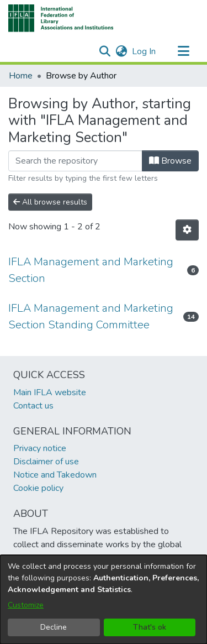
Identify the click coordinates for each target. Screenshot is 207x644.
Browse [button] (170, 161)
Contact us (33, 406)
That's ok (150, 627)
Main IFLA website (50, 392)
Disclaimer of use (46, 462)
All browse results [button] (50, 202)
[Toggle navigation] (183, 51)
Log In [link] (144, 51)
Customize (26, 605)
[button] (61, 18)
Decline (54, 627)
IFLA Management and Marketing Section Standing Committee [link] (91, 316)
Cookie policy (38, 488)
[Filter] (75, 161)
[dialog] (104, 600)
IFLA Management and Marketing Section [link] (91, 270)
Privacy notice (40, 448)
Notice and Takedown (55, 475)
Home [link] (21, 76)
